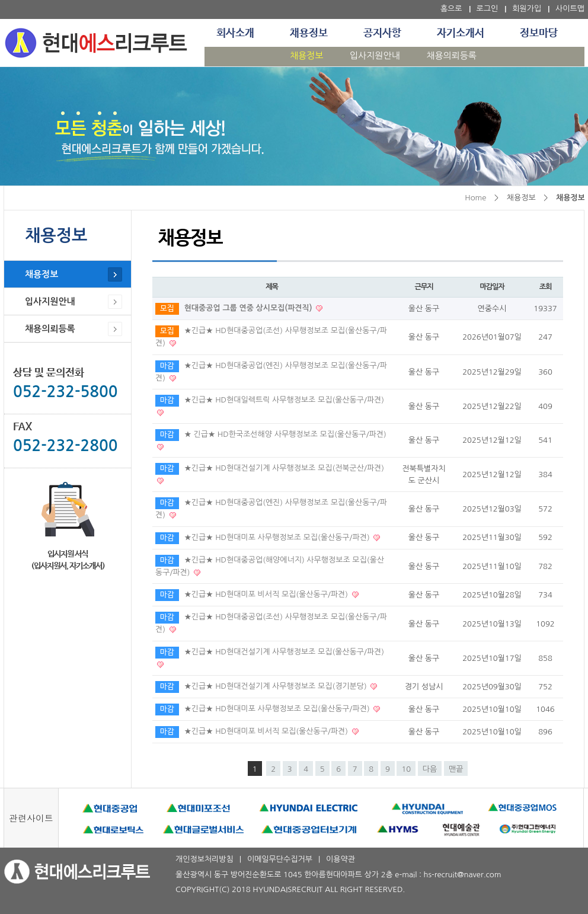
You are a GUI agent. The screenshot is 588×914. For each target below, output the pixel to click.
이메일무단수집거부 (280, 859)
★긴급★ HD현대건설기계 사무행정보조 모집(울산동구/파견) (284, 652)
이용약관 (341, 859)
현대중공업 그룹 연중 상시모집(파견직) (250, 308)
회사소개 (235, 33)
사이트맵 (570, 9)
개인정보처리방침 (204, 859)
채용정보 (309, 33)
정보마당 (539, 33)
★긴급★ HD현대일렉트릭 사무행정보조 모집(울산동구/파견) (284, 400)
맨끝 (456, 769)
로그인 (488, 9)
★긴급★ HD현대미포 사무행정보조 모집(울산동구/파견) (278, 537)
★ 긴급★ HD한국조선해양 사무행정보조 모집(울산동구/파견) (285, 434)
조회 (546, 287)
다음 (430, 769)
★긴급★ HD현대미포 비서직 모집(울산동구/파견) (267, 594)
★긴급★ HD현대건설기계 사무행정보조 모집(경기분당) (277, 686)
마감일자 (492, 287)
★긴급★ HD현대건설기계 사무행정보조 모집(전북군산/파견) (284, 468)
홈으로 (451, 9)
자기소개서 (461, 33)
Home (475, 198)
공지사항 (382, 33)
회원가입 (527, 9)
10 (406, 769)
